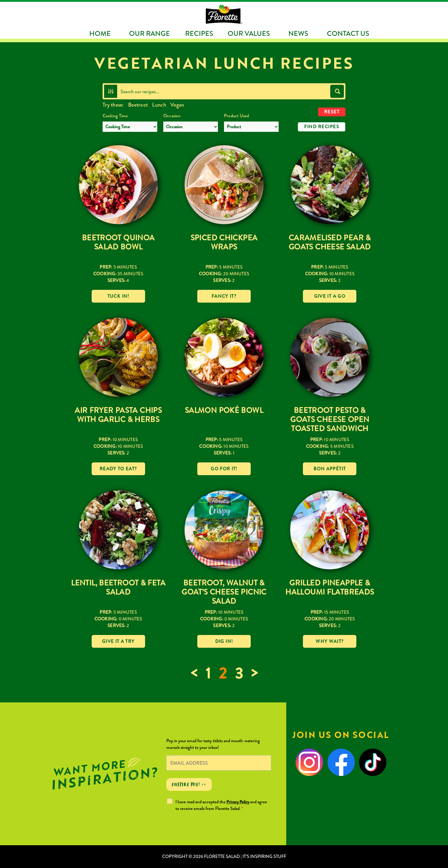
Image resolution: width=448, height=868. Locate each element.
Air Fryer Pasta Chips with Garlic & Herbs (118, 415)
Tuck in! (118, 296)
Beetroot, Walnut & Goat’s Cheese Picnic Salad (224, 592)
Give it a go (330, 296)
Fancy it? (224, 296)
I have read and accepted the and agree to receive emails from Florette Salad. (221, 805)
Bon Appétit (330, 469)
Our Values (249, 33)
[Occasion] (191, 127)
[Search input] (224, 91)
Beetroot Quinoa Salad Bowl (118, 242)
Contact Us (348, 33)
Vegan (177, 105)
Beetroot (138, 105)
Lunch (159, 105)
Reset (332, 112)
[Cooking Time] (130, 127)
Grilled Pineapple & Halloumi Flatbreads (330, 587)
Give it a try (118, 641)
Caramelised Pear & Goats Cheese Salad (330, 242)
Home (100, 33)
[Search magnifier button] (337, 91)
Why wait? (330, 641)
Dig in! (224, 641)
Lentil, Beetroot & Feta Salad (118, 587)
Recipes (199, 33)
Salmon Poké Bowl (224, 410)
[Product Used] (251, 127)
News (298, 33)
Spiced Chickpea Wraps (224, 242)
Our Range (149, 33)
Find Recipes (322, 127)
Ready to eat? (118, 469)
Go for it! (224, 469)
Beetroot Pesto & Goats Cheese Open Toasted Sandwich (330, 419)
